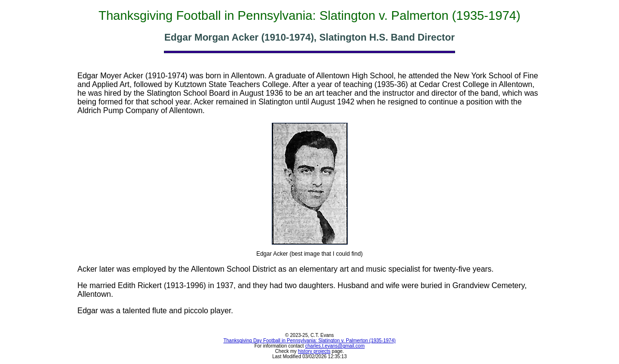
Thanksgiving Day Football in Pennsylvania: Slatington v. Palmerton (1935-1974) (309, 341)
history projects (314, 351)
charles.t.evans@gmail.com (335, 346)
